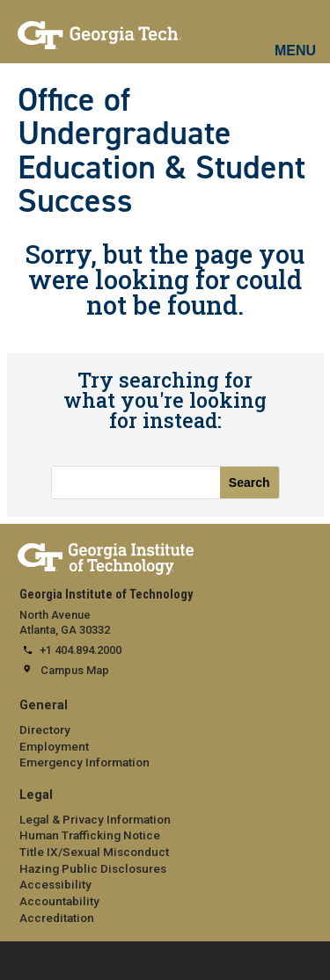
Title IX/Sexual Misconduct (94, 852)
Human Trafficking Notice (90, 835)
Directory (45, 730)
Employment (54, 746)
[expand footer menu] (17, 959)
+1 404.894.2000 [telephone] (81, 650)
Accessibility (55, 884)
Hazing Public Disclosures (93, 868)
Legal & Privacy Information (95, 819)
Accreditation (57, 918)
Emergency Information (84, 762)
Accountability (59, 901)
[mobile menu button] (296, 35)
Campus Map (75, 670)
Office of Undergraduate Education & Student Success (161, 150)
